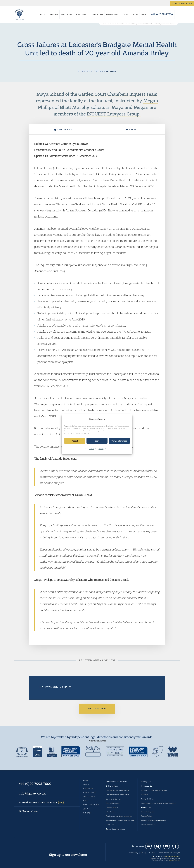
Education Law (111, 812)
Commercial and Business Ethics (117, 795)
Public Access (97, 14)
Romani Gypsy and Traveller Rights (153, 820)
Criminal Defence (112, 807)
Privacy (101, 449)
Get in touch (97, 709)
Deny (97, 441)
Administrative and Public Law (117, 782)
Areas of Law (81, 14)
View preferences (119, 441)
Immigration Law (147, 786)
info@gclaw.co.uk (32, 793)
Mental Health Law (148, 799)
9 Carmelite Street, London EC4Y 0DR (41, 802)
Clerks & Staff (67, 14)
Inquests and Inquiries (55, 687)
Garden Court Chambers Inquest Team (118, 94)
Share (131, 130)
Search (177, 14)
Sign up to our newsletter (68, 855)
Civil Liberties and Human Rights (117, 790)
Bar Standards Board (172, 856)
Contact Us (63, 130)
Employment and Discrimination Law (119, 816)
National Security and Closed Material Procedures (159, 803)
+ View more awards (97, 741)
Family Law (110, 825)
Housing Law (146, 782)
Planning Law (146, 807)
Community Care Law (114, 799)
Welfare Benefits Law (149, 825)
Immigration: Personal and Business (154, 790)
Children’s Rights (112, 786)
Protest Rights (147, 816)
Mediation (145, 795)
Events (125, 14)
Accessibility (134, 853)
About (42, 14)
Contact (144, 14)
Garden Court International (116, 829)
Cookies (91, 449)
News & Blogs (112, 14)
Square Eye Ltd (174, 860)
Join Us (135, 14)
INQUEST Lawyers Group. (114, 114)
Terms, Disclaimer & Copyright (169, 853)
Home (86, 781)
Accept (75, 441)
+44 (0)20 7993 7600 (162, 14)
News (86, 801)
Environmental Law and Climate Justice (120, 820)
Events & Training (91, 805)
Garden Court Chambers (19, 14)
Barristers (54, 14)
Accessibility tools (182, 4)
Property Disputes (148, 812)
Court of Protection (113, 803)
